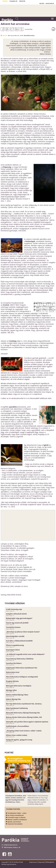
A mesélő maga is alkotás (16, 817)
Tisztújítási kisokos (13, 627)
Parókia (7, 20)
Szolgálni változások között (16, 614)
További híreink (15, 603)
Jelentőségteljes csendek (15, 636)
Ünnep (5, 36)
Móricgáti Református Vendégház (19, 686)
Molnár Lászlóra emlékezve (17, 820)
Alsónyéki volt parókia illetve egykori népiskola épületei (27, 722)
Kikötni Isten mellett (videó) (17, 735)
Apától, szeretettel (14, 822)
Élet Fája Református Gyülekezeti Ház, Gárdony (24, 704)
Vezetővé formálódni (15, 824)
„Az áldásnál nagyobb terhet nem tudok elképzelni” (25, 654)
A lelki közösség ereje (14, 609)
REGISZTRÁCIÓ (50, 4)
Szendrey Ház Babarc (14, 663)
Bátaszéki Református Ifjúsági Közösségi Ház (23, 713)
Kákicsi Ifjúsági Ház (13, 699)
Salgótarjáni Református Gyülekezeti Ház (22, 668)
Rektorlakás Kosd (13, 672)
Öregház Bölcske (12, 681)
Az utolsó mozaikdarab (16, 815)
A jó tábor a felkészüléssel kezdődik (19, 641)
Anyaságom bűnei (13, 650)
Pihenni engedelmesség (15, 645)
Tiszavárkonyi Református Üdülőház (20, 659)
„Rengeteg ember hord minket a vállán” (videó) (24, 731)
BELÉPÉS (42, 4)
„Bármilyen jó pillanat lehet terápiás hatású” (23, 632)
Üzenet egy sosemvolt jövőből (17, 623)
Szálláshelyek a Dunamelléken (18, 726)
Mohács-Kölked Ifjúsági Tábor (17, 695)
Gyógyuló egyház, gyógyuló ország (19, 740)
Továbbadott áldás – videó (17, 813)
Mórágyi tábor (11, 690)
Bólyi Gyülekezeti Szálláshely (17, 708)
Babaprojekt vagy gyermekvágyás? (19, 618)
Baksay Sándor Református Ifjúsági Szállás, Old (24, 717)
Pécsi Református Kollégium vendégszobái (22, 677)
